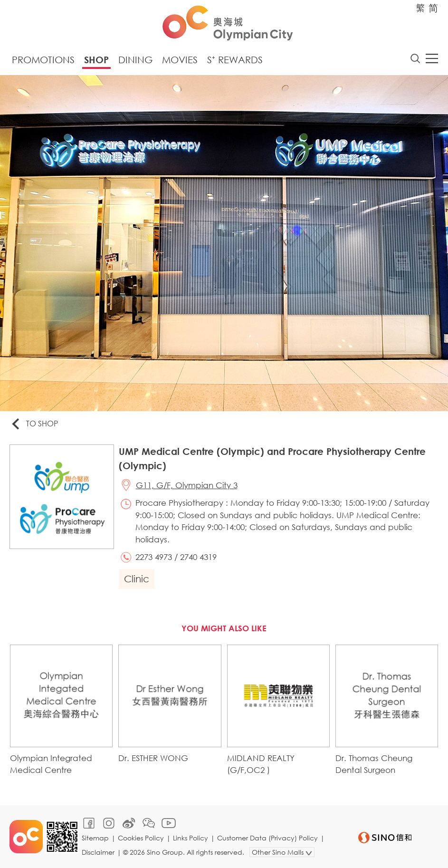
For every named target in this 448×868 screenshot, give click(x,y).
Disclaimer (98, 852)
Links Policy (191, 838)
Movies (180, 60)
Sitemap (95, 838)
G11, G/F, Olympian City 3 (187, 485)
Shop (96, 60)
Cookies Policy (141, 838)
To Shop (34, 424)
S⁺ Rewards (235, 60)
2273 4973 (154, 557)
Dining (135, 60)
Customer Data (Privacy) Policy (267, 838)
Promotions (43, 60)
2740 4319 (198, 557)
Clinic (137, 579)
